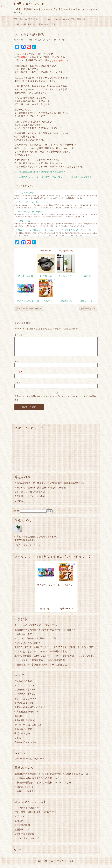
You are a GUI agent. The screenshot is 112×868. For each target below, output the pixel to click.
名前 (17, 365)
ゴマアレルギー (47, 19)
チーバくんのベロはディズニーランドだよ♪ (36, 629)
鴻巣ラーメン (86, 301)
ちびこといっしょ (29, 4)
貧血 (54, 24)
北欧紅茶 (86, 276)
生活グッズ (20, 737)
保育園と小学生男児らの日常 (29, 711)
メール (18, 375)
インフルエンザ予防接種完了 (29, 309)
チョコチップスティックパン (31, 212)
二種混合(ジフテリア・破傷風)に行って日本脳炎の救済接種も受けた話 (49, 487)
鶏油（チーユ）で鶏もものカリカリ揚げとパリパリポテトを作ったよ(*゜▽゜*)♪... (55, 230)
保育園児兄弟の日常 (24, 715)
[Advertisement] (56, 454)
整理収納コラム (22, 833)
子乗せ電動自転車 (78, 19)
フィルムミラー (66, 276)
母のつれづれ (44, 24)
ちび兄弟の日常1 (23, 693)
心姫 (29, 795)
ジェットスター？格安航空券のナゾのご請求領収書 (40, 664)
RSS (18, 853)
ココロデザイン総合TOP (27, 811)
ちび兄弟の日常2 (32, 19)
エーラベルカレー (46, 301)
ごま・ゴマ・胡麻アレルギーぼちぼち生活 (35, 815)
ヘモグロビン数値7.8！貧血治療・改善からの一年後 (40, 491)
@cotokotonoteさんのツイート (29, 762)
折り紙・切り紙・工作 (22, 24)
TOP (15, 19)
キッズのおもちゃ (23, 702)
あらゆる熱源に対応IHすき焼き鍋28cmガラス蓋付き (40, 172)
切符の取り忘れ (88, 309)
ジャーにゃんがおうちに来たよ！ (31, 495)
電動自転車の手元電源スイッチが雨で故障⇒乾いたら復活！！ (45, 633)
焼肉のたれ (66, 301)
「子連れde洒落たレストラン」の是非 (33, 782)
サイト (17, 386)
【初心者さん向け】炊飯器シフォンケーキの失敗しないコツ (44, 668)
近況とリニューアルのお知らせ (30, 500)
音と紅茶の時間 (22, 829)
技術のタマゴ (21, 824)
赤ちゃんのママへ (62, 19)
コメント (61, 40)
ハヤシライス (24, 221)
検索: (17, 515)
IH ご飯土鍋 (46, 276)
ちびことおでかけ (23, 689)
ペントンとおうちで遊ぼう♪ (28, 646)
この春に (19, 504)
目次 (21, 19)
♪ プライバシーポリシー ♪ (27, 549)
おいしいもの (44, 40)
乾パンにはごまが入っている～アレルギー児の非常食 (41, 655)
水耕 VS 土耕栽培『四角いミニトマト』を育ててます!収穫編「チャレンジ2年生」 (55, 659)
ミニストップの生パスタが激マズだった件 (35, 642)
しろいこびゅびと (26, 193)
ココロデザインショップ (26, 842)
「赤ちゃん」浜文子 (24, 637)
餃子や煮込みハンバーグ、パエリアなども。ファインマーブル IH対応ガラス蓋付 (54, 177)
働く (35, 24)
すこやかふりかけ (26, 301)
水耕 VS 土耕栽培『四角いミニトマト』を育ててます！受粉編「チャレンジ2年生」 (55, 651)
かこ (57, 782)
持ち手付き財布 (26, 276)
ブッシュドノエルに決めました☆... (34, 202)
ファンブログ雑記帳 (24, 837)
